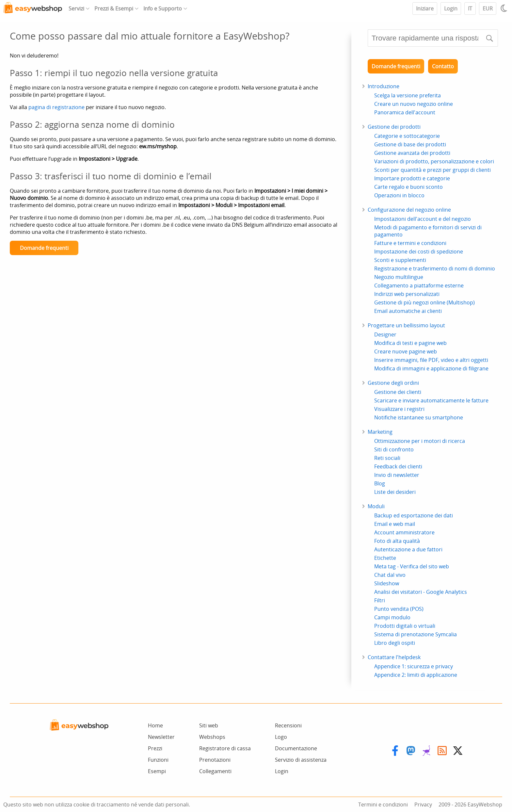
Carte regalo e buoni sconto (408, 187)
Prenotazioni (215, 760)
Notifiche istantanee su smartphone (419, 417)
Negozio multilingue (399, 277)
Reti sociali (387, 458)
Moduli (376, 506)
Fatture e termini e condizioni (410, 243)
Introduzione (384, 86)
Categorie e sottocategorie (407, 136)
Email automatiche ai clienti (408, 311)
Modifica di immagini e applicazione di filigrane (431, 368)
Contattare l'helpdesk (394, 657)
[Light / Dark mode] (505, 8)
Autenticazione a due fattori (408, 549)
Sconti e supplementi (400, 260)
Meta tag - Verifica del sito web (412, 566)
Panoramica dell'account (405, 112)
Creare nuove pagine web (406, 351)
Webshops (212, 737)
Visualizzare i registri (399, 409)
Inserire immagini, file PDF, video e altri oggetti (431, 360)
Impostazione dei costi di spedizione (419, 252)
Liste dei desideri (395, 492)
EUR (488, 8)
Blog (380, 483)
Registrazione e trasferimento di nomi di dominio (435, 268)
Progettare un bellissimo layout (406, 325)
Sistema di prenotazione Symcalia (416, 634)
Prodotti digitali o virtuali (405, 626)
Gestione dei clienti (398, 392)
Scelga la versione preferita (408, 95)
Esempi (157, 771)
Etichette (385, 558)
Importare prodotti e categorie (412, 178)
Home (155, 725)
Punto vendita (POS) (399, 609)
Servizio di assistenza (301, 760)
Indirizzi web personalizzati (407, 294)
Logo (281, 737)
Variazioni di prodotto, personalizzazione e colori (434, 161)
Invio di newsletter (397, 475)
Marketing (380, 432)
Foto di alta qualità (397, 541)
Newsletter (161, 737)
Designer (385, 334)
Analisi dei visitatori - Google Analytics (421, 592)
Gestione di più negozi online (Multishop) (424, 302)
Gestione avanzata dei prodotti (412, 153)
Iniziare (425, 8)
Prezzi (155, 748)
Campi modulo (392, 617)
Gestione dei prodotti (394, 127)
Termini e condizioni (383, 804)
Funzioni (158, 760)
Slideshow (387, 583)
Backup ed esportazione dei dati (414, 515)
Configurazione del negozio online (409, 210)
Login (451, 8)
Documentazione (296, 748)
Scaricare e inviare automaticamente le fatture (431, 400)
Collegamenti (215, 771)
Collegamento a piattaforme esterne (419, 285)
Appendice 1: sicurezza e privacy (414, 666)
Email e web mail (395, 524)
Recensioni (288, 725)
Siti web (209, 725)
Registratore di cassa (225, 748)
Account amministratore (404, 532)
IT (470, 8)
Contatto (443, 66)
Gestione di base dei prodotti (410, 144)
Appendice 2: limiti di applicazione (416, 675)
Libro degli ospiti (395, 643)
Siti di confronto (394, 449)
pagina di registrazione (56, 107)
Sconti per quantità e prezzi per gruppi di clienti (432, 170)
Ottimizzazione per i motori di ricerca (420, 441)
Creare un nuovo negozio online (414, 104)
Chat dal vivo (390, 575)
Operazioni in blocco (399, 195)
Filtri (380, 600)
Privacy (423, 804)
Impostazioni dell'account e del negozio (423, 219)
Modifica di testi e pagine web (410, 343)
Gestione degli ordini (393, 383)
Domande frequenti (44, 248)
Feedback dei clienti (398, 466)
